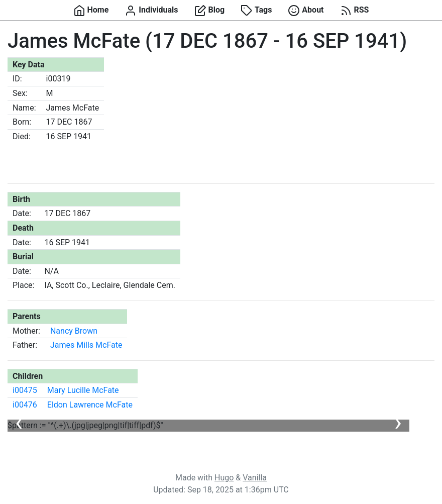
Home (91, 11)
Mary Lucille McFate (83, 390)
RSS (355, 11)
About (306, 11)
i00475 (25, 390)
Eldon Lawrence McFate (90, 405)
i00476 (25, 405)
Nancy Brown (74, 331)
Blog (210, 11)
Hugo (224, 478)
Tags (256, 11)
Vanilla (255, 478)
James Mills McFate (86, 345)
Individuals (151, 11)
